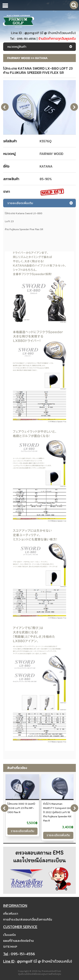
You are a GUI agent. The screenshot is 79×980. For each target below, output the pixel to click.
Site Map (10, 946)
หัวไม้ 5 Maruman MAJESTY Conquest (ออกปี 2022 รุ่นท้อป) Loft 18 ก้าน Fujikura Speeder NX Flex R (58, 812)
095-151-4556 (26, 39)
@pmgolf (32, 33)
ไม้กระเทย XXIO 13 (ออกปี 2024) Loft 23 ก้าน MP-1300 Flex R (21, 808)
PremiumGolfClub (51, 971)
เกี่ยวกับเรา (11, 913)
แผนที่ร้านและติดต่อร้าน (18, 941)
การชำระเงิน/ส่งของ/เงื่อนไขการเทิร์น (28, 919)
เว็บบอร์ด (9, 935)
